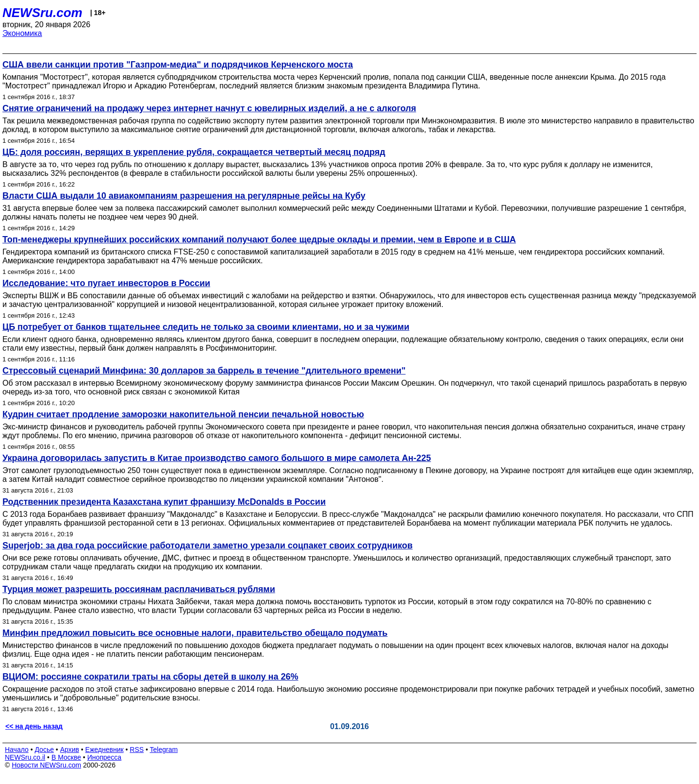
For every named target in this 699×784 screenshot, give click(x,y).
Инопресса (105, 757)
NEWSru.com (42, 13)
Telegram (164, 750)
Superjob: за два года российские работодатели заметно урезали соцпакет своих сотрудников (208, 545)
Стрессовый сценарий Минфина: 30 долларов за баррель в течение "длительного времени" (204, 371)
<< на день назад (34, 726)
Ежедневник (105, 750)
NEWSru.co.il (25, 757)
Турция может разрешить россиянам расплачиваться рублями (139, 589)
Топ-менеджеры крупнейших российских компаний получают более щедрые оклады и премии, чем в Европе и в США (259, 239)
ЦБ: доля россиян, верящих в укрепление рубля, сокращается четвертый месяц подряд (194, 152)
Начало (17, 750)
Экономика (22, 33)
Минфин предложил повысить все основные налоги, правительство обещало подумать (195, 633)
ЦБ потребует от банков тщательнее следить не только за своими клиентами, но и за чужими (206, 327)
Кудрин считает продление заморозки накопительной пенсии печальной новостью (183, 414)
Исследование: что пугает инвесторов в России (106, 283)
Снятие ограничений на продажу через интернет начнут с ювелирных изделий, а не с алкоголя (209, 108)
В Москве (66, 757)
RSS (137, 750)
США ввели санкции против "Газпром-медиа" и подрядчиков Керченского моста (178, 65)
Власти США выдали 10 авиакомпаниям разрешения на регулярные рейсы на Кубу (184, 196)
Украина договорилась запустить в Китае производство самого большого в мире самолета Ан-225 (217, 458)
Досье (44, 750)
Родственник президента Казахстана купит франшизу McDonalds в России (164, 502)
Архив (70, 750)
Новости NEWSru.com (46, 765)
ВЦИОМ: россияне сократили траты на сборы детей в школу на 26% (150, 677)
